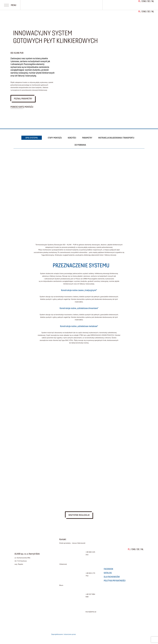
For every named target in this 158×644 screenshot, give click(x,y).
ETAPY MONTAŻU (55, 138)
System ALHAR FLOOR (50, 352)
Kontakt (24, 386)
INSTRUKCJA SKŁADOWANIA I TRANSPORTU (116, 138)
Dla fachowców (32, 378)
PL (139, 12)
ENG (144, 12)
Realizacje (26, 369)
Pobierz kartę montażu (22, 107)
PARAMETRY (87, 138)
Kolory (22, 361)
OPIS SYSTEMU (32, 138)
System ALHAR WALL (49, 329)
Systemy (25, 318)
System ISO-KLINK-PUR (52, 340)
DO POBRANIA (80, 145)
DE (149, 12)
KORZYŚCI (72, 138)
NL (153, 12)
